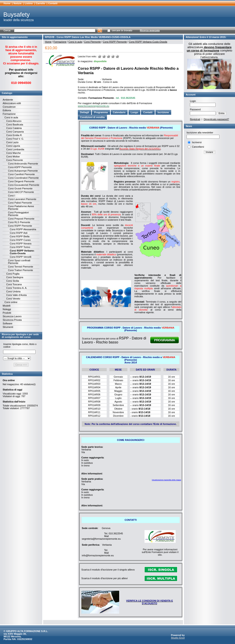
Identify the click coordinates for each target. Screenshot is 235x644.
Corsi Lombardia (15, 149)
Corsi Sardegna (15, 277)
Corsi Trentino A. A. (17, 288)
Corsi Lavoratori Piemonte (22, 199)
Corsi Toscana (14, 284)
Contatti (53, 3)
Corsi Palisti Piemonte (20, 203)
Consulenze (9, 107)
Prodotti (7, 313)
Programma (101, 112)
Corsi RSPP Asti (19, 233)
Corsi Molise (13, 157)
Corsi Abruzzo (14, 121)
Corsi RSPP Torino (20, 247)
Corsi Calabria (14, 128)
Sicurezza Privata (12, 320)
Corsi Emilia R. (14, 135)
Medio (108, 56)
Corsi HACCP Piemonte (21, 192)
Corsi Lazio (12, 142)
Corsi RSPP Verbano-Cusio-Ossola (22, 252)
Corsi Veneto (13, 299)
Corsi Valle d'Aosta (16, 295)
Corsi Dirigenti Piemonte (21, 181)
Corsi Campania (15, 132)
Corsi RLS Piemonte (19, 222)
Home (7, 3)
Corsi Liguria (13, 146)
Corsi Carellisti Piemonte (21, 174)
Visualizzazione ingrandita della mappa (167, 480)
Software (7, 323)
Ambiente (8, 100)
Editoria (7, 110)
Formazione (9, 114)
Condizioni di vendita (92, 117)
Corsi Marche (13, 153)
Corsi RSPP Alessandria (23, 229)
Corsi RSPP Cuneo (20, 240)
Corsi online (11, 302)
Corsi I (12, 196)
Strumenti (8, 327)
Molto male (100, 56)
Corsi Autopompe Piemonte (23, 171)
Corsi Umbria (13, 291)
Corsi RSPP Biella (20, 236)
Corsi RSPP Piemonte (20, 226)
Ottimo (117, 56)
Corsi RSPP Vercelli (21, 257)
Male (104, 56)
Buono (113, 56)
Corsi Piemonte (15, 160)
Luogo (135, 112)
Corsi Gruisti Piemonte (20, 188)
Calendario (119, 112)
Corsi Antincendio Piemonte (23, 164)
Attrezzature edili (12, 103)
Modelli (7, 306)
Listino (29, 3)
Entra (221, 113)
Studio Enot (178, 638)
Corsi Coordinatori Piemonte (23, 178)
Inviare (210, 152)
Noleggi (7, 309)
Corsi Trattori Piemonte (20, 270)
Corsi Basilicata (15, 125)
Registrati (195, 119)
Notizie (18, 3)
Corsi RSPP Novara (21, 244)
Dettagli (84, 112)
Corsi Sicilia (13, 281)
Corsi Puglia (13, 274)
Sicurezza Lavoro (12, 316)
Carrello (40, 3)
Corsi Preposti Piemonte (21, 219)
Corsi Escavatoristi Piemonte (24, 185)
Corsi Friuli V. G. (15, 139)
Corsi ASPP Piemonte (20, 167)
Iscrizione (163, 112)
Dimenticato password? (216, 119)
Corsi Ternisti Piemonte (21, 267)
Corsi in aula (11, 117)
